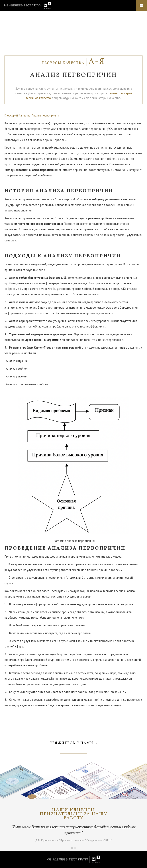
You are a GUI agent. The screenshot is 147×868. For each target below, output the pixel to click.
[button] (141, 6)
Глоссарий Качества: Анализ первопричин (32, 115)
